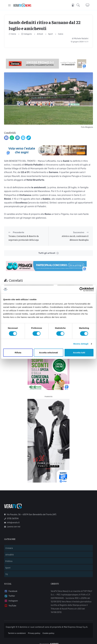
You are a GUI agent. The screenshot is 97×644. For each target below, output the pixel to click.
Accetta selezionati (48, 353)
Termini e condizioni (17, 629)
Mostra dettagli (81, 344)
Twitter (10, 591)
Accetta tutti (79, 353)
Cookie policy (48, 629)
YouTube (10, 601)
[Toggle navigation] (9, 5)
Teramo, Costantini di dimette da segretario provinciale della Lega (24, 238)
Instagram (11, 596)
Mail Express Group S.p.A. (76, 622)
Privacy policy (34, 629)
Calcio (61, 34)
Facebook (11, 587)
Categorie (27, 34)
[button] (79, 5)
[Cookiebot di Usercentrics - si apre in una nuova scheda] (82, 289)
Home (12, 34)
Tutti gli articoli (48, 253)
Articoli (40, 34)
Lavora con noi (12, 522)
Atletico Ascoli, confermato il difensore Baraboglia (75, 238)
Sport (51, 34)
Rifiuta (18, 353)
